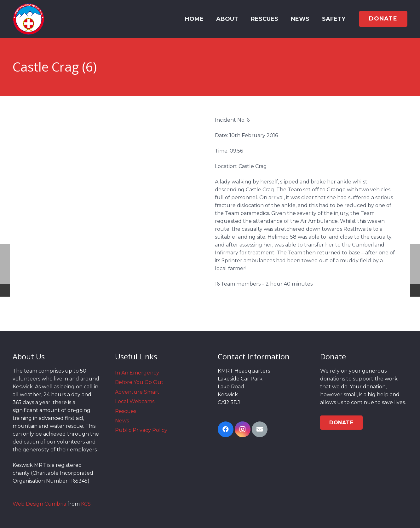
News (122, 421)
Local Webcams (135, 401)
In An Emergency (137, 373)
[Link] (29, 19)
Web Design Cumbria (39, 504)
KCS (86, 504)
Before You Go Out (139, 382)
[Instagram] (243, 429)
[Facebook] (226, 429)
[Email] (260, 429)
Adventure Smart (137, 392)
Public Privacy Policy (141, 430)
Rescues (126, 411)
